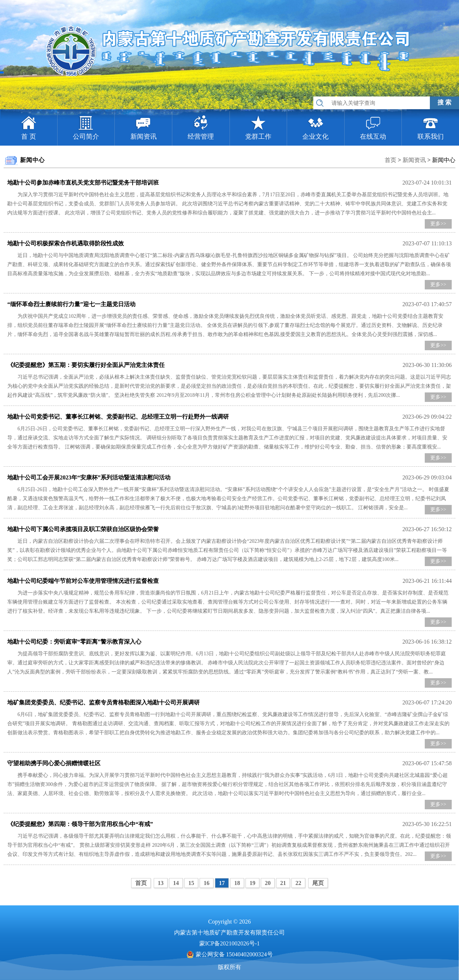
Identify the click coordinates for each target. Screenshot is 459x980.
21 (283, 883)
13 (161, 883)
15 (191, 883)
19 (252, 883)
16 (207, 883)
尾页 (318, 883)
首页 (391, 160)
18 (237, 883)
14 (176, 883)
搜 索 (444, 102)
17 (222, 883)
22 (298, 883)
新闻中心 (444, 160)
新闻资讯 (414, 160)
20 (268, 883)
